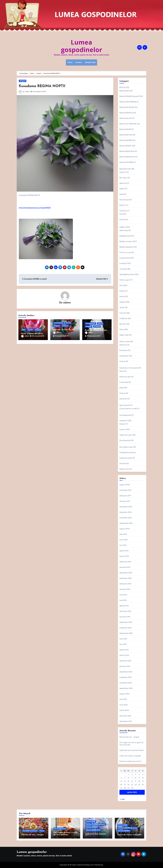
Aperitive (123, 183)
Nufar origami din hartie (32, 334)
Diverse (122, 220)
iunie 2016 (124, 540)
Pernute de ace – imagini (129, 737)
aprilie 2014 (124, 606)
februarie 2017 (125, 496)
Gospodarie (124, 356)
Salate (122, 189)
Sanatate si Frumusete (129, 368)
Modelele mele (125, 236)
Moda (122, 388)
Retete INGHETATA (127, 151)
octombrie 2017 (126, 490)
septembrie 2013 (126, 633)
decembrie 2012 (126, 672)
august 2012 (124, 694)
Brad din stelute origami (96, 330)
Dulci (121, 214)
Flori (24, 330)
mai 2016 (123, 545)
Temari (122, 307)
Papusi (122, 291)
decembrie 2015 (126, 573)
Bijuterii (123, 324)
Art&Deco (123, 318)
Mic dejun (123, 178)
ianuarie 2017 (125, 501)
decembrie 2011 (126, 721)
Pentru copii (124, 280)
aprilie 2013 (124, 650)
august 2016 (124, 529)
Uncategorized (125, 415)
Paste (122, 424)
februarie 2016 (125, 562)
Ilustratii (123, 313)
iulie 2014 (123, 595)
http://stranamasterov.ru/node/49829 (35, 208)
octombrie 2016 (126, 518)
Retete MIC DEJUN (127, 107)
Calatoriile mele (126, 458)
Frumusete (124, 382)
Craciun (65, 326)
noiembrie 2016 (126, 512)
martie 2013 (124, 655)
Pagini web (124, 335)
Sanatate (123, 399)
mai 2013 (123, 644)
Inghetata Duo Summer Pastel (132, 750)
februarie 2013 (125, 661)
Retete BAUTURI (126, 135)
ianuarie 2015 (125, 589)
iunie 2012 (124, 705)
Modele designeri (126, 247)
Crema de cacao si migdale (130, 756)
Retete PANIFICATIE (127, 157)
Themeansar (98, 865)
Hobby (122, 227)
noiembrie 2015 (126, 578)
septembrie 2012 (126, 688)
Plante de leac (125, 377)
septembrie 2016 (126, 523)
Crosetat (123, 263)
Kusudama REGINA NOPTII (45, 86)
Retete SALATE (126, 118)
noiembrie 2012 (126, 677)
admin (27, 92)
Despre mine (124, 469)
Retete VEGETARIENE (128, 102)
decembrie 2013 (126, 622)
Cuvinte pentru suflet (128, 409)
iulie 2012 (123, 699)
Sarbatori (123, 421)
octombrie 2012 (126, 683)
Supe (121, 194)
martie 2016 (124, 556)
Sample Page (90, 62)
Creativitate (59, 323)
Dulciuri (123, 172)
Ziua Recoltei (125, 440)
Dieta (122, 371)
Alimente (123, 345)
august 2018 (124, 485)
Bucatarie (123, 350)
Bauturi (122, 205)
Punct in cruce (125, 252)
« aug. (122, 799)
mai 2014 (123, 600)
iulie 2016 (123, 534)
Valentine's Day (126, 435)
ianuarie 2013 (125, 666)
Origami (23, 81)
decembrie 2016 (126, 507)
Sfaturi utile (124, 342)
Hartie (30, 330)
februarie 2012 (125, 716)
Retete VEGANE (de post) (129, 96)
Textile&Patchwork (127, 274)
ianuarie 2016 (125, 567)
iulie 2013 (123, 639)
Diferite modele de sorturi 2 (131, 761)
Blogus (88, 865)
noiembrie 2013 (126, 628)
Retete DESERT (126, 146)
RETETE (122, 87)
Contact (79, 62)
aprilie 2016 (124, 551)
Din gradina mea (126, 447)
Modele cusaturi (126, 241)
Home (70, 62)
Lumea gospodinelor (82, 46)
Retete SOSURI (125, 129)
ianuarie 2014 (125, 617)
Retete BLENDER (126, 140)
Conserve (123, 211)
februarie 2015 (125, 584)
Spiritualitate (125, 405)
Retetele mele (125, 169)
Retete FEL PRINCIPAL (128, 124)
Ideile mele (124, 230)
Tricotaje (123, 269)
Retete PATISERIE (126, 162)
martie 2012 (124, 710)
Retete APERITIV (126, 113)
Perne (122, 329)
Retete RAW (124, 91)
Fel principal (124, 200)
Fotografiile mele (126, 453)
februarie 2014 (125, 611)
